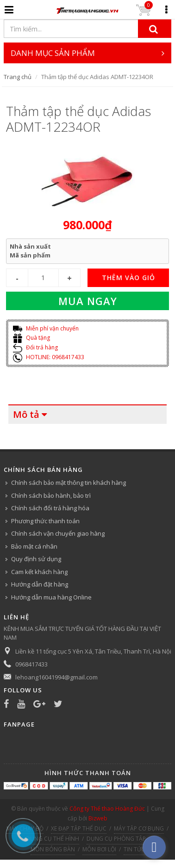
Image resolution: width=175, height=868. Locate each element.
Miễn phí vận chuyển (46, 328)
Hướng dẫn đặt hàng (40, 584)
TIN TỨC (134, 849)
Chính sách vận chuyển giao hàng (58, 533)
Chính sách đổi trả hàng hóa (50, 508)
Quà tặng (31, 338)
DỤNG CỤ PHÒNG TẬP (116, 839)
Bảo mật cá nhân (34, 546)
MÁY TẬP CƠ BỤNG (139, 828)
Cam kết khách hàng (39, 572)
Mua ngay (88, 301)
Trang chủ (18, 77)
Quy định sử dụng (36, 559)
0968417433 (31, 664)
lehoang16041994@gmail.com (56, 677)
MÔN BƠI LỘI (99, 849)
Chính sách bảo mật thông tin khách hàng (69, 483)
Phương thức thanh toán (45, 521)
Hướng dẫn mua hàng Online (51, 597)
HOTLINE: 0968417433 (49, 357)
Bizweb (98, 818)
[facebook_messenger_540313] (154, 847)
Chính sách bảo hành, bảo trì (51, 495)
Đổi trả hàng (35, 347)
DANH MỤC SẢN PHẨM (88, 53)
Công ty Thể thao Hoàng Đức (107, 809)
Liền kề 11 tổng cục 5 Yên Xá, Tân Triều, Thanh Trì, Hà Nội (93, 651)
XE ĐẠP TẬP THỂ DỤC (79, 828)
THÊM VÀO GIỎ (128, 278)
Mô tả (26, 414)
